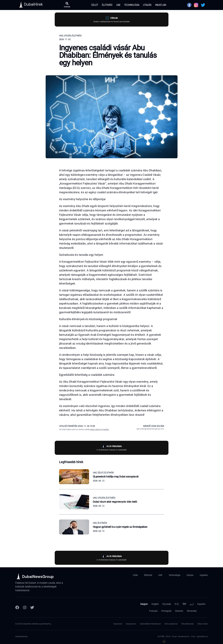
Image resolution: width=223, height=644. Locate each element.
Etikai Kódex (203, 624)
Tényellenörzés (187, 624)
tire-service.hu (184, 637)
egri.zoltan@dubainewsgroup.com (150, 429)
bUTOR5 (161, 637)
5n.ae (174, 637)
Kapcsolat (118, 624)
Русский (167, 604)
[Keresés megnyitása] (67, 5)
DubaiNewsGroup (38, 577)
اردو (192, 604)
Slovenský (192, 611)
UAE (118, 5)
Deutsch (179, 611)
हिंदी (184, 604)
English (155, 604)
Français (153, 611)
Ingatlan (161, 5)
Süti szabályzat (171, 624)
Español (201, 604)
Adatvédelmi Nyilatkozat (150, 624)
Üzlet (95, 5)
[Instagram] (25, 607)
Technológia (132, 5)
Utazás (147, 5)
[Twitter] (32, 607)
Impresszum (131, 624)
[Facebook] (17, 607)
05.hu (168, 637)
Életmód (107, 5)
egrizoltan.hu (202, 637)
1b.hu (193, 637)
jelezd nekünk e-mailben (99, 429)
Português (166, 611)
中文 (177, 604)
